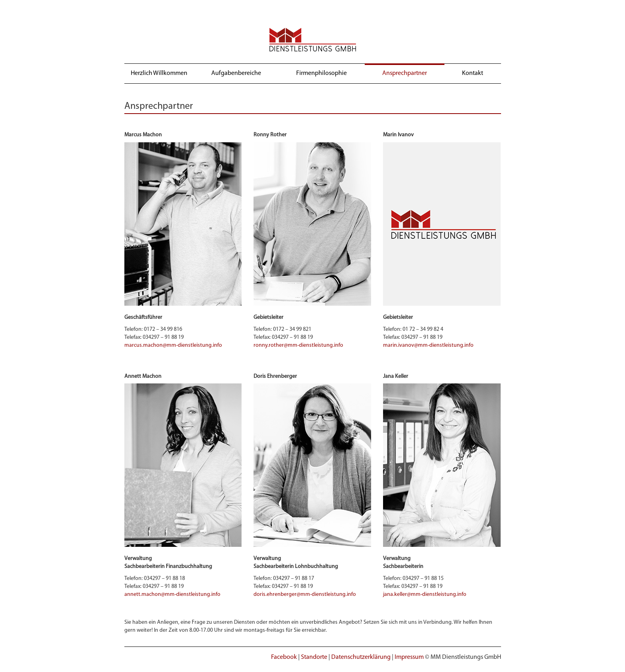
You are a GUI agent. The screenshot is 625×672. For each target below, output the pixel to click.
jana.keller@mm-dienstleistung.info (425, 594)
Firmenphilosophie (321, 73)
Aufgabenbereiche (236, 73)
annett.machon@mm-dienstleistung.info (172, 594)
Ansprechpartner (405, 73)
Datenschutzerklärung (361, 657)
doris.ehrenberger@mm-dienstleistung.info (305, 594)
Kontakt (473, 73)
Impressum (409, 657)
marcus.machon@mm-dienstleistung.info (173, 345)
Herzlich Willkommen (159, 73)
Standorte (314, 657)
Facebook (284, 657)
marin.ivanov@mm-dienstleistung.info (428, 345)
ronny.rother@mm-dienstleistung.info (298, 345)
